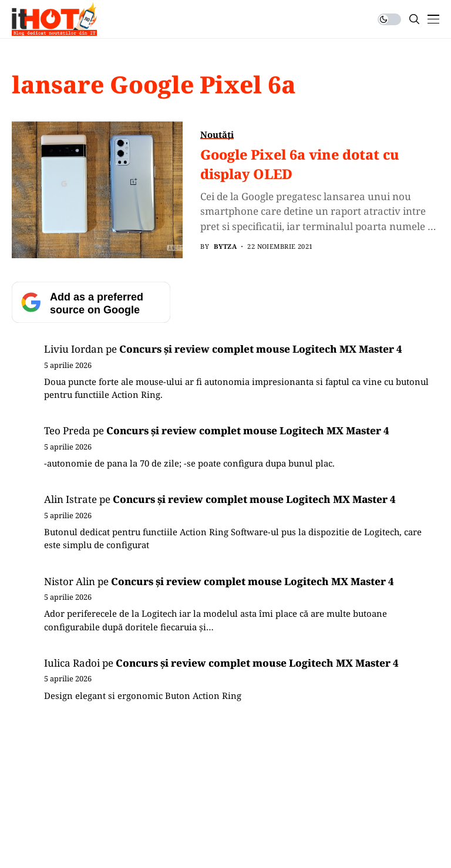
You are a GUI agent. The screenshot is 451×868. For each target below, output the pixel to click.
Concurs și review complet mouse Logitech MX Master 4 (261, 349)
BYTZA (225, 246)
